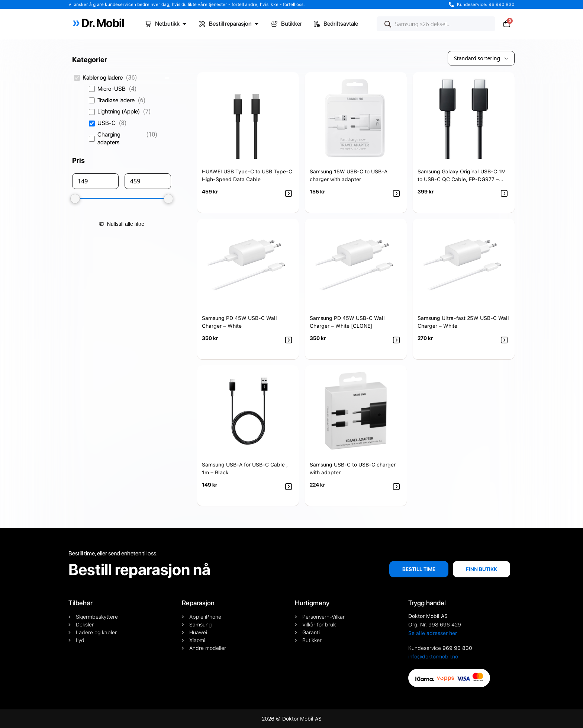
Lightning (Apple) (119, 111)
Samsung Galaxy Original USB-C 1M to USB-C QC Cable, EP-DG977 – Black (462, 179)
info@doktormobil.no (433, 657)
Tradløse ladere (116, 100)
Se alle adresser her (433, 633)
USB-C (107, 123)
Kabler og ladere (103, 78)
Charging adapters (109, 138)
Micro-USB (112, 89)
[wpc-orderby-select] (481, 58)
